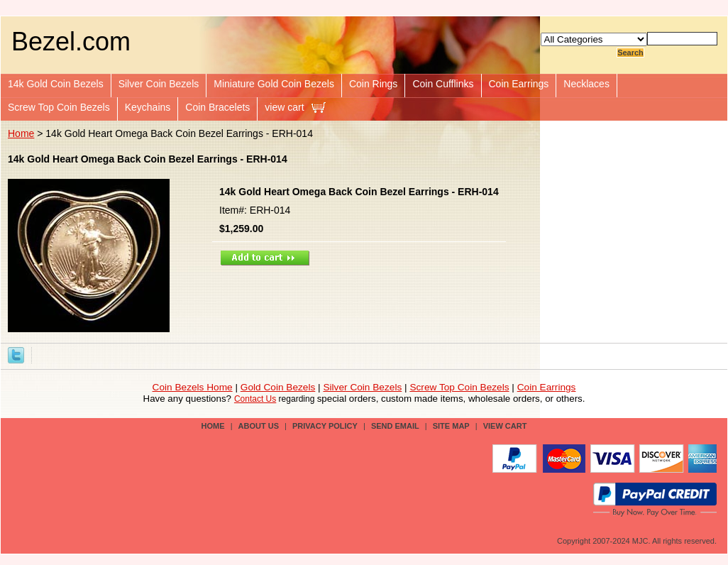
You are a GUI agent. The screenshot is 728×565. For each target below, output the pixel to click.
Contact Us (255, 399)
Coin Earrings (519, 84)
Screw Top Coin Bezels (59, 107)
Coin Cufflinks (443, 84)
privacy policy (325, 426)
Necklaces (586, 84)
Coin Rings (373, 84)
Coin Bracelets (217, 107)
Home (21, 133)
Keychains (148, 107)
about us (259, 426)
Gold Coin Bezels (278, 387)
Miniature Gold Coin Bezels (274, 84)
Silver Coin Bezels (159, 84)
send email (395, 426)
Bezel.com (71, 42)
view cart (284, 107)
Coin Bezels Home (193, 387)
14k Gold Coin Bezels (56, 84)
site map (451, 426)
